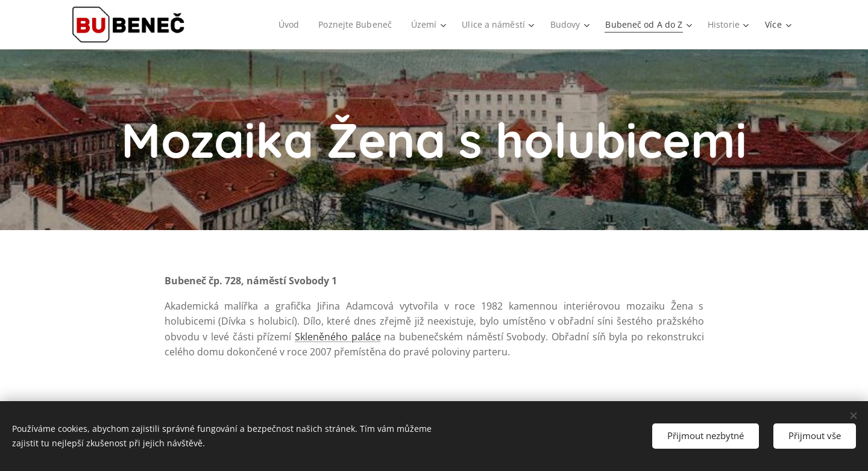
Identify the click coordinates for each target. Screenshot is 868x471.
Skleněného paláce (338, 337)
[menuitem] (285, 25)
